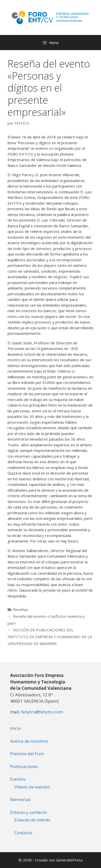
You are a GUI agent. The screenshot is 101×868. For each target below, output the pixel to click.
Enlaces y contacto (28, 812)
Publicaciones (24, 766)
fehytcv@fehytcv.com (42, 712)
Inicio (16, 728)
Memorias (20, 799)
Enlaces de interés (32, 820)
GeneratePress (69, 860)
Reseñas (21, 609)
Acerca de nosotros (29, 741)
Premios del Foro (27, 754)
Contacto (23, 833)
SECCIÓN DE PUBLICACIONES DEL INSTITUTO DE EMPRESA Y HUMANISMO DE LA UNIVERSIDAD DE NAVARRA (50, 637)
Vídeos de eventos (32, 787)
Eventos (18, 779)
